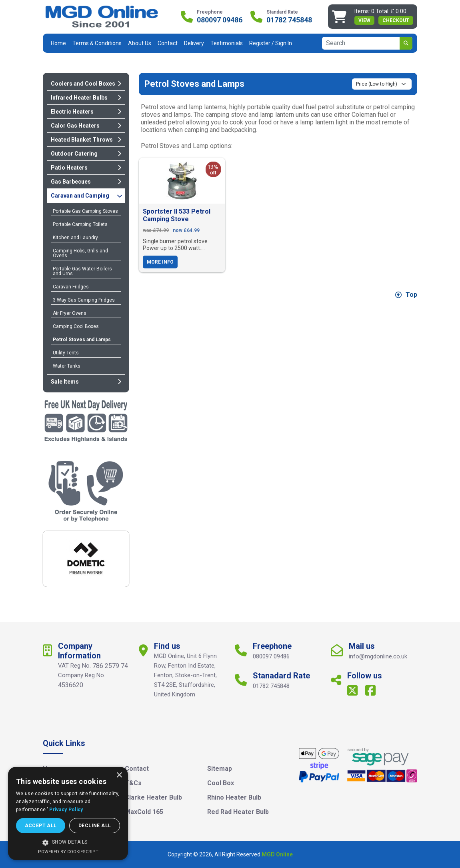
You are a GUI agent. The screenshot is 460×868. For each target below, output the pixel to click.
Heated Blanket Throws (86, 140)
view (364, 20)
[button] (68, 842)
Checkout (396, 20)
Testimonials (227, 43)
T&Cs (133, 783)
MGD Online (277, 854)
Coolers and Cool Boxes (86, 84)
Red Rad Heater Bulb (238, 812)
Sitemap (220, 769)
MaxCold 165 (144, 812)
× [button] (119, 775)
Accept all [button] (41, 826)
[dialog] (68, 813)
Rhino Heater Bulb (234, 797)
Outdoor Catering (86, 154)
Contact (168, 43)
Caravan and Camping (87, 196)
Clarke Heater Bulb (153, 797)
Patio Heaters (86, 168)
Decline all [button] (95, 826)
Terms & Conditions (97, 43)
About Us (140, 43)
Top (406, 295)
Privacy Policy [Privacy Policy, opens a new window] (66, 810)
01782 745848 (289, 20)
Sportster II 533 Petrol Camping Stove (177, 215)
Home (58, 43)
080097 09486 (220, 20)
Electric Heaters (86, 112)
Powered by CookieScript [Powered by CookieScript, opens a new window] (68, 852)
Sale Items (86, 382)
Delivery (194, 43)
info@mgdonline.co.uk (378, 656)
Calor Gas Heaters (86, 126)
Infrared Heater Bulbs (86, 98)
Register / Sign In (271, 43)
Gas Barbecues (86, 182)
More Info (160, 262)
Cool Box (221, 783)
